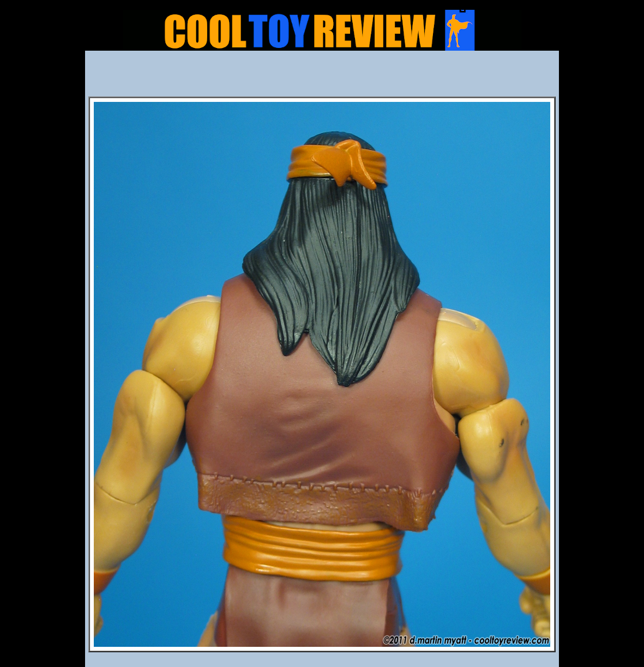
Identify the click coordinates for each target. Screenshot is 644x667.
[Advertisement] (322, 77)
